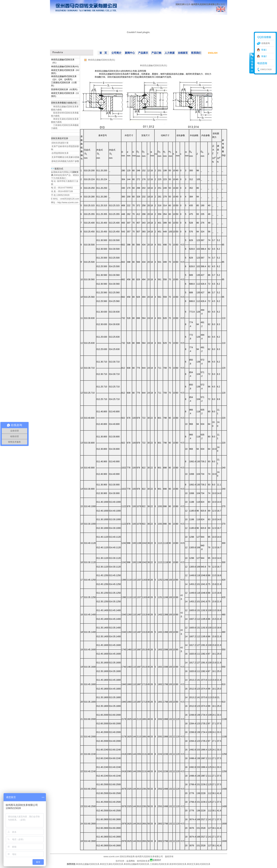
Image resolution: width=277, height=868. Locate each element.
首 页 (103, 53)
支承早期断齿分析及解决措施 (65, 157)
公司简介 (116, 53)
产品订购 (156, 53)
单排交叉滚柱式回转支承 (111, 864)
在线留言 (183, 53)
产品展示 (143, 53)
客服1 (264, 50)
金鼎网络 (131, 861)
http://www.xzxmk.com (68, 203)
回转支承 (124, 857)
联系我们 (196, 53)
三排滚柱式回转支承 (159, 864)
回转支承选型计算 (60, 143)
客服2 (264, 56)
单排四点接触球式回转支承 (136, 864)
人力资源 (170, 53)
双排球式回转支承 (178, 864)
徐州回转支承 (143, 861)
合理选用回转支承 (60, 153)
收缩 (252, 63)
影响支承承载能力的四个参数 (65, 161)
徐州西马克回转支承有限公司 (149, 857)
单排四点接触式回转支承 (88, 864)
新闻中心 (130, 53)
